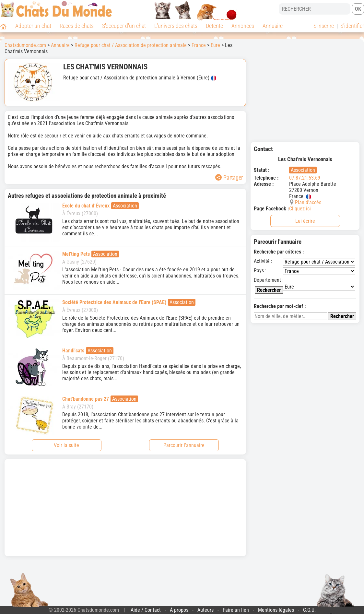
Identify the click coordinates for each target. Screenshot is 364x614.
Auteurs (205, 610)
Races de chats (77, 26)
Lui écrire (305, 221)
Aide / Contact (146, 610)
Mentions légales (276, 610)
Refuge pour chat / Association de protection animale (131, 45)
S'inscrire (324, 26)
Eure (215, 45)
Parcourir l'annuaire (184, 445)
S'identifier (352, 26)
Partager (229, 177)
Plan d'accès (308, 202)
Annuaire (273, 26)
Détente (214, 26)
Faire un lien (236, 610)
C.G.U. (309, 610)
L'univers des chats (176, 26)
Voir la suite (66, 445)
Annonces (243, 26)
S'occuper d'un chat (124, 26)
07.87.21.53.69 (305, 178)
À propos (179, 610)
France (199, 45)
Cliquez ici (300, 209)
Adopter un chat (33, 26)
